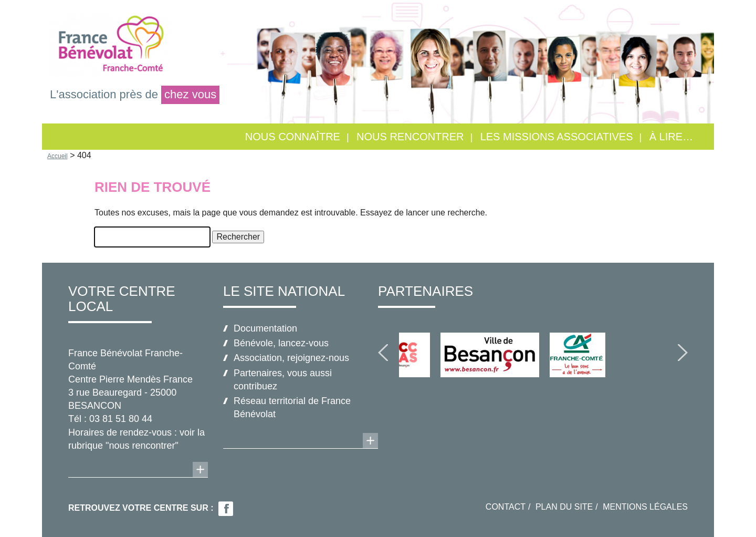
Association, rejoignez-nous (291, 358)
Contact (506, 507)
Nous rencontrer (410, 137)
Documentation (265, 328)
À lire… (671, 137)
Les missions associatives (557, 137)
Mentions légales (645, 507)
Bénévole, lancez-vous (281, 343)
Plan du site (564, 507)
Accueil (57, 156)
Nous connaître (293, 137)
